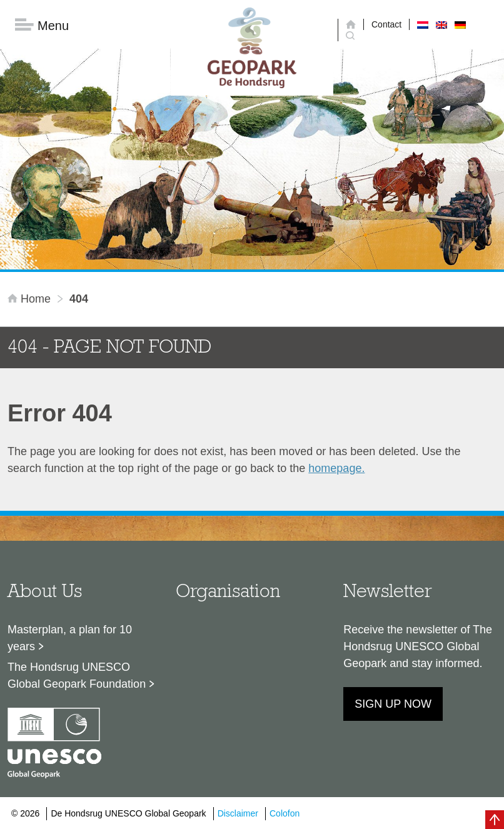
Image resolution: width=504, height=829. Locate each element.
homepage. (336, 468)
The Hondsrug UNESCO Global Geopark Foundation (77, 676)
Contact (386, 24)
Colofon (285, 813)
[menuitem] (423, 24)
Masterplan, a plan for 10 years (70, 638)
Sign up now (393, 704)
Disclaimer (238, 813)
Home (31, 299)
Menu (42, 25)
